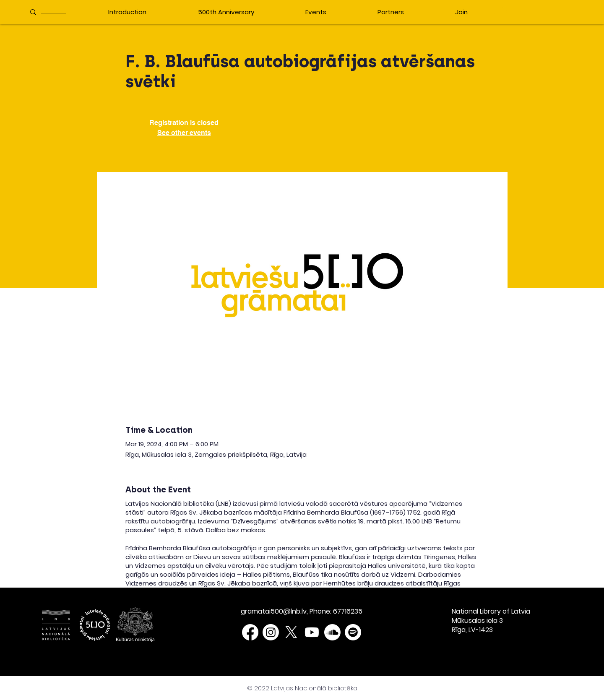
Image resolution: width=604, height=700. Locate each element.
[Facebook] (250, 632)
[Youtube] (312, 632)
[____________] (55, 12)
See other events (184, 133)
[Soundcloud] (332, 632)
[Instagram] (271, 632)
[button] (500, 12)
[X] (291, 632)
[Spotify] (353, 632)
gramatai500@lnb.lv (274, 611)
